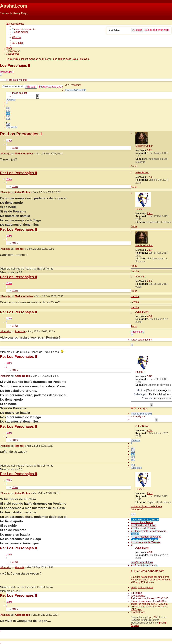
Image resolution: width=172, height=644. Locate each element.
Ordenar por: (153, 394)
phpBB (153, 617)
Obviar (4, 19)
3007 (150, 150)
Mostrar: (154, 390)
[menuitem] (24, 29)
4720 (150, 177)
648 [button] (8, 111)
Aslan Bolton (142, 173)
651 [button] (8, 119)
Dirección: (157, 399)
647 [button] (8, 108)
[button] (75, 90)
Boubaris (140, 277)
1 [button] (7, 103)
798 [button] (8, 124)
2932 (150, 281)
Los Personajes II (15, 65)
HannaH (140, 209)
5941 (150, 213)
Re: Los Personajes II (21, 134)
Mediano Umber (144, 146)
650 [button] (8, 116)
